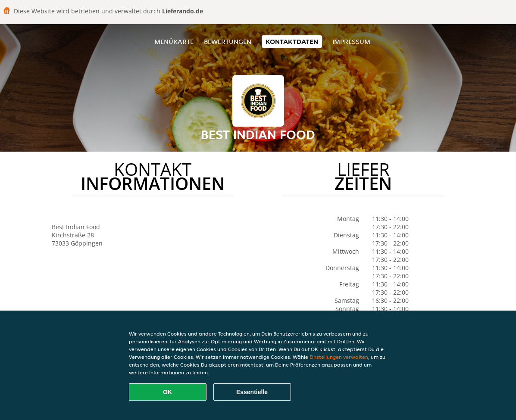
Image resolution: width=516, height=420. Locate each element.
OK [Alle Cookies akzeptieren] (167, 392)
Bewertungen (228, 42)
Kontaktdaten (292, 42)
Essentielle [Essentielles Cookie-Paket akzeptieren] (252, 392)
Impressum (351, 42)
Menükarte (174, 42)
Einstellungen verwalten (339, 357)
